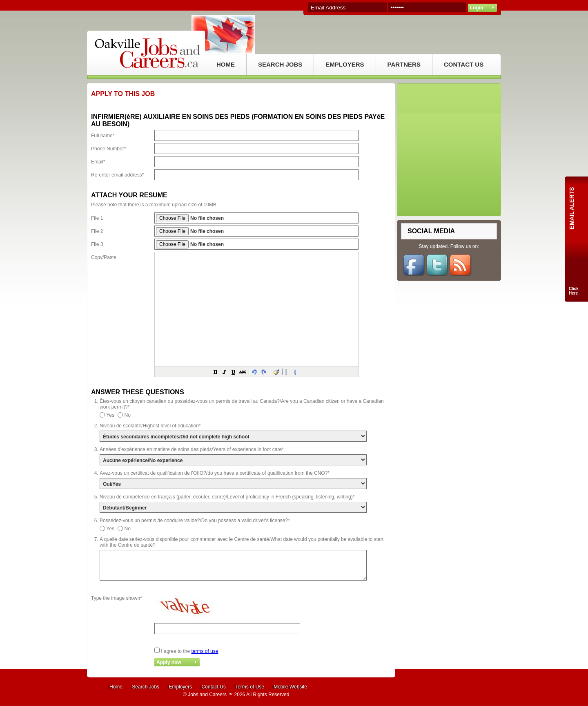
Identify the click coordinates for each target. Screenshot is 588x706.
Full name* (103, 136)
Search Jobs (146, 687)
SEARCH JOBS (280, 64)
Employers (180, 687)
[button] (216, 372)
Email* (98, 162)
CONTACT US (464, 64)
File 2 (97, 231)
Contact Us (213, 687)
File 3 (97, 244)
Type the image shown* (117, 598)
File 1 (97, 218)
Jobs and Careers (207, 695)
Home (116, 687)
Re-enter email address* (117, 175)
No (128, 415)
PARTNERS (404, 64)
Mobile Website (290, 687)
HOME (226, 64)
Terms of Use (250, 687)
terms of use (205, 651)
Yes (110, 415)
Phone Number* (108, 149)
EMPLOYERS (345, 64)
